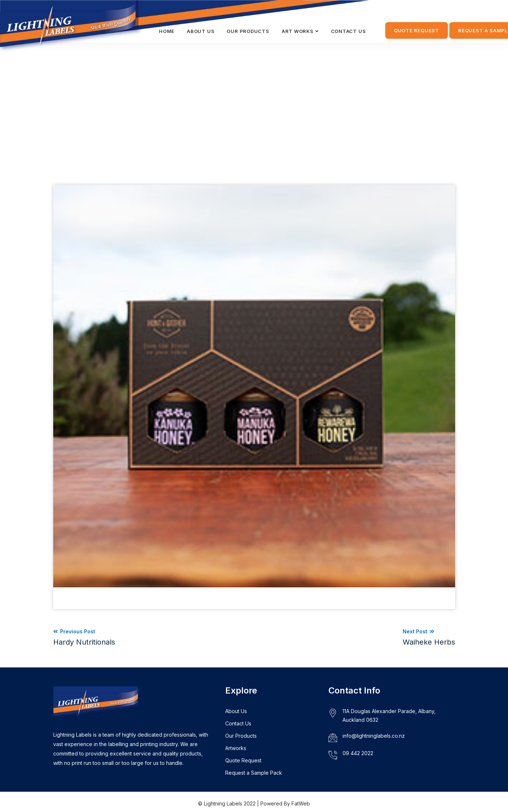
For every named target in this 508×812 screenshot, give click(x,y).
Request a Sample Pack (254, 773)
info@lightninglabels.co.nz (374, 736)
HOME (167, 31)
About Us (236, 711)
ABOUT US (201, 31)
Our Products (248, 31)
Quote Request (243, 760)
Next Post (429, 637)
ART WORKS (298, 31)
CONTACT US (349, 31)
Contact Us (238, 723)
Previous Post (84, 637)
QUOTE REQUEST (417, 30)
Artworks (236, 748)
